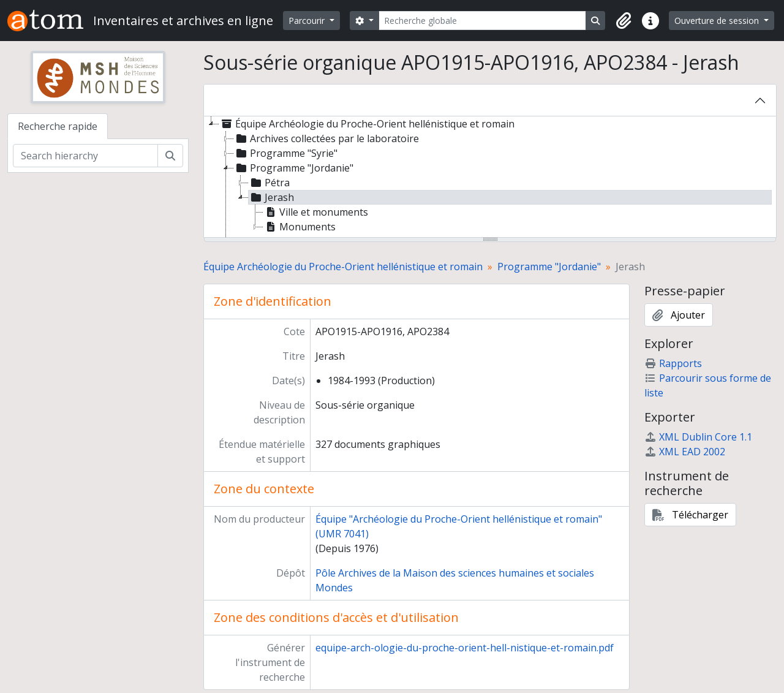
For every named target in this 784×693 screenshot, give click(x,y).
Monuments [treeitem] (300, 227)
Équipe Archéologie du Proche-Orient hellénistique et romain (343, 267)
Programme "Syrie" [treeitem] (286, 153)
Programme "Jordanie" (549, 267)
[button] (624, 21)
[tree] (490, 178)
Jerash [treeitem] (271, 197)
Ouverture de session (718, 21)
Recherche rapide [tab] (58, 126)
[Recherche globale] (483, 21)
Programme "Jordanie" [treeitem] (294, 168)
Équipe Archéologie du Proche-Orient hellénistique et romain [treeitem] (367, 124)
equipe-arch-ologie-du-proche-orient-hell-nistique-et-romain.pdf (465, 648)
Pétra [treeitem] (269, 183)
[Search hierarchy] (85, 156)
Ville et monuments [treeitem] (316, 212)
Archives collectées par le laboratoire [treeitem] (326, 138)
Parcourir (308, 21)
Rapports (673, 363)
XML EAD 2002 (685, 452)
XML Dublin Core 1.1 (698, 437)
